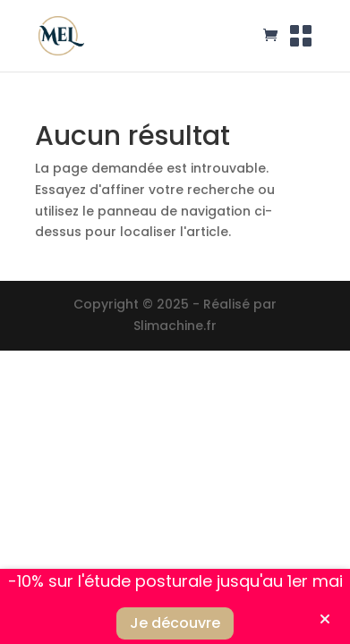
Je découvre (175, 623)
